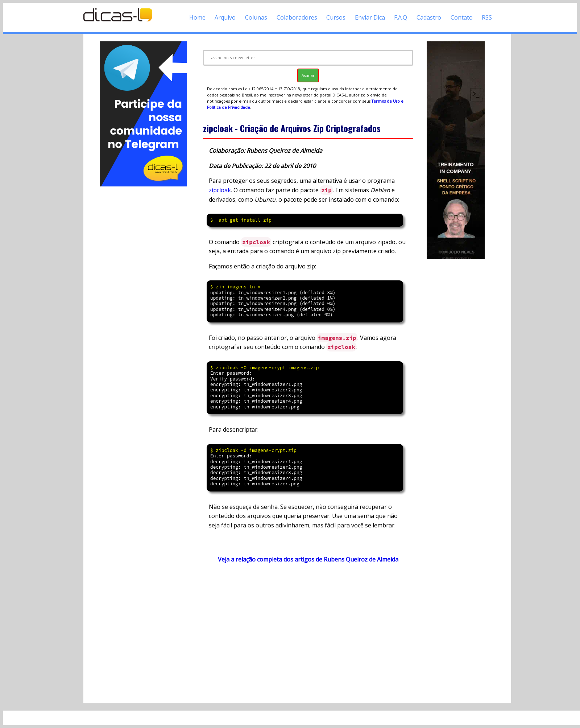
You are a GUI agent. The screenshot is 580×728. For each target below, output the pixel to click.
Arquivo (225, 17)
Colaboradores (297, 17)
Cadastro (429, 17)
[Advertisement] (143, 297)
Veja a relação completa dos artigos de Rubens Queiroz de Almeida (308, 559)
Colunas (256, 17)
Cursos (336, 17)
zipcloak (220, 190)
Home (197, 17)
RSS (487, 17)
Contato (462, 17)
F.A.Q (401, 17)
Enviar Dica (370, 17)
